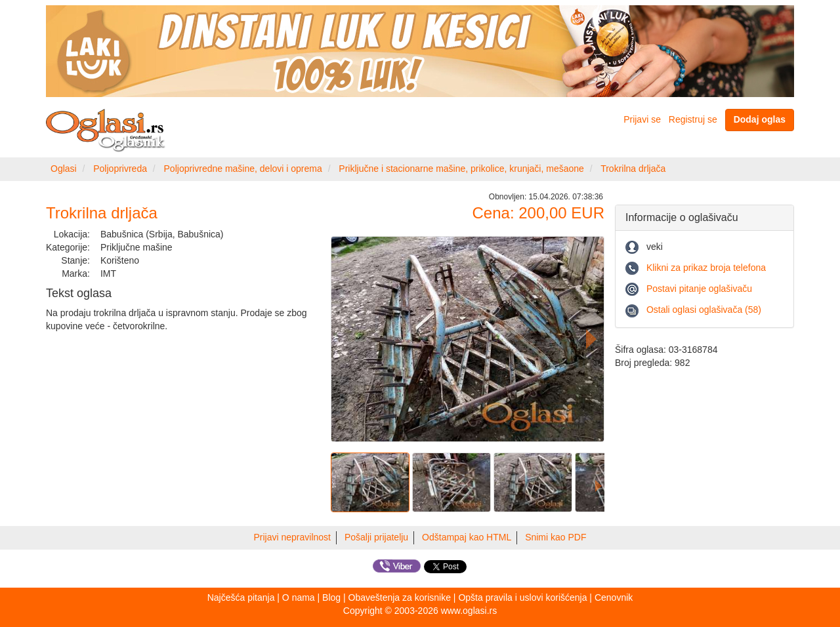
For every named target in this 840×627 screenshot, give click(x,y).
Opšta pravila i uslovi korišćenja (522, 597)
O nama (299, 597)
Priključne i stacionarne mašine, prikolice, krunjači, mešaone (461, 169)
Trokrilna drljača (633, 169)
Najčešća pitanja (241, 597)
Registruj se (693, 119)
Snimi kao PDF (556, 537)
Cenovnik (614, 597)
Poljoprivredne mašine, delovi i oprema (243, 169)
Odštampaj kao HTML (467, 537)
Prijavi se (642, 119)
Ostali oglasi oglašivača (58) (704, 310)
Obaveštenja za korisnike (400, 597)
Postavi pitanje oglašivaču (699, 289)
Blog (331, 597)
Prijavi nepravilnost (293, 537)
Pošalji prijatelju (376, 537)
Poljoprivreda (120, 169)
